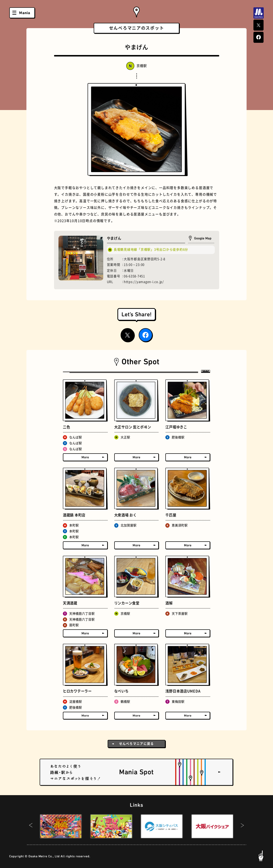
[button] (31, 826)
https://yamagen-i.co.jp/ (144, 282)
